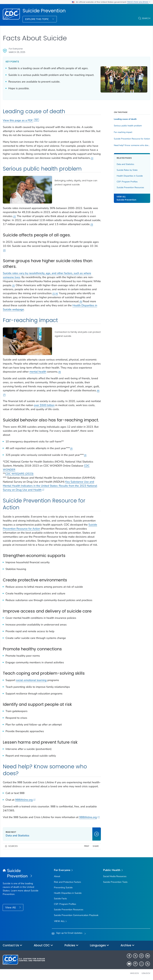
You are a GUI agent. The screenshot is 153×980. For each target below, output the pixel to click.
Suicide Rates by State (127, 170)
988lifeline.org (25, 800)
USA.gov (146, 973)
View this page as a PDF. (21, 120)
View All (11, 907)
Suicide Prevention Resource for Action (132, 139)
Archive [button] (128, 946)
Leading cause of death (125, 119)
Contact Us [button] (12, 946)
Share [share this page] (96, 846)
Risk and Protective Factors (67, 882)
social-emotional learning (31, 680)
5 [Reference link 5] (81, 302)
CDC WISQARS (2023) (19, 474)
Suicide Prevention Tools (115, 882)
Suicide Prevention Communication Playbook (76, 915)
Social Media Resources (115, 876)
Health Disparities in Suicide (130, 176)
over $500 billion (44, 405)
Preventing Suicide (63, 887)
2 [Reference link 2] (14, 216)
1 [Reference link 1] (92, 158)
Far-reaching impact (123, 132)
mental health (38, 372)
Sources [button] (13, 846)
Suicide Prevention (44, 11)
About (57, 876)
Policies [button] (71, 946)
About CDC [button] (43, 946)
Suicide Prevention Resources (130, 187)
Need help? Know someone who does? (132, 145)
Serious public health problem (128, 126)
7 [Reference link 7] (4, 395)
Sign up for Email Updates (69, 933)
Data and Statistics (125, 164)
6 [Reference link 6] (60, 372)
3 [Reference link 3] (92, 224)
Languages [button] (100, 946)
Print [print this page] (87, 846)
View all (60, 921)
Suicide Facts (60, 899)
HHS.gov (135, 973)
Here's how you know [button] (139, 2)
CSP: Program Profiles (127, 182)
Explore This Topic (37, 19)
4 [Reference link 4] (57, 294)
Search (146, 18)
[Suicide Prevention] (21, 873)
